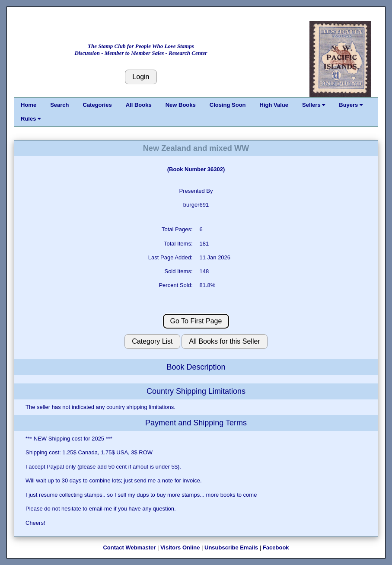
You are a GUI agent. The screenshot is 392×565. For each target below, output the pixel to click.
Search (59, 105)
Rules (31, 119)
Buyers (351, 105)
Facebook (276, 547)
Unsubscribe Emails (231, 547)
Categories (97, 105)
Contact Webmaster (129, 547)
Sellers (314, 105)
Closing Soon (228, 105)
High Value (274, 105)
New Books (181, 105)
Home (29, 105)
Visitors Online (180, 547)
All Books (139, 105)
